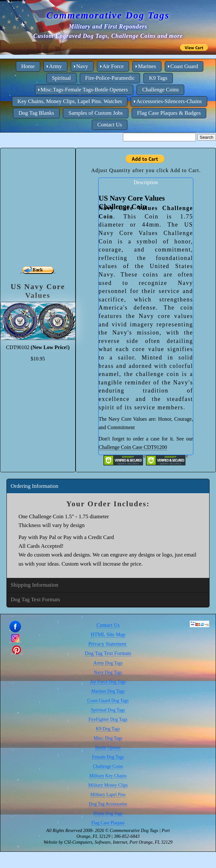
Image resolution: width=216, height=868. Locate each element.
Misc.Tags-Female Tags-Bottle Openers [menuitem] (84, 90)
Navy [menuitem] (82, 66)
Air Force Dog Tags (108, 682)
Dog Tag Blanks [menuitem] (36, 113)
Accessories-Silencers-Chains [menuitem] (169, 101)
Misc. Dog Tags (108, 738)
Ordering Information (35, 486)
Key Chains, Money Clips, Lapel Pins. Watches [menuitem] (70, 101)
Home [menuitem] (28, 66)
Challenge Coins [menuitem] (160, 90)
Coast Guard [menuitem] (184, 66)
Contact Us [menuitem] (110, 125)
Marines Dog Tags (108, 691)
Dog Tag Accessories (108, 804)
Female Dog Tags (108, 757)
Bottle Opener (108, 748)
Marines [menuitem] (147, 66)
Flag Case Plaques (108, 823)
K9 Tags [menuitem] (158, 78)
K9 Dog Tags (108, 729)
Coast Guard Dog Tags (108, 701)
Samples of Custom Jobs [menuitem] (96, 113)
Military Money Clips (108, 785)
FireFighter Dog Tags (108, 719)
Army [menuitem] (55, 66)
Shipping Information (35, 585)
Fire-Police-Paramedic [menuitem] (110, 78)
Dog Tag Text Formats (35, 599)
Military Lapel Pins (108, 795)
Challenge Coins (108, 766)
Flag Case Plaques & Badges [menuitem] (169, 113)
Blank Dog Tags (108, 813)
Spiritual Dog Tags (108, 710)
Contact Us (108, 625)
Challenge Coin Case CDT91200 (133, 447)
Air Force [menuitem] (113, 66)
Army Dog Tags (108, 663)
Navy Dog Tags (108, 672)
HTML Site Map (108, 634)
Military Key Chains (108, 776)
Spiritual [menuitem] (61, 78)
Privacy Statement (108, 644)
